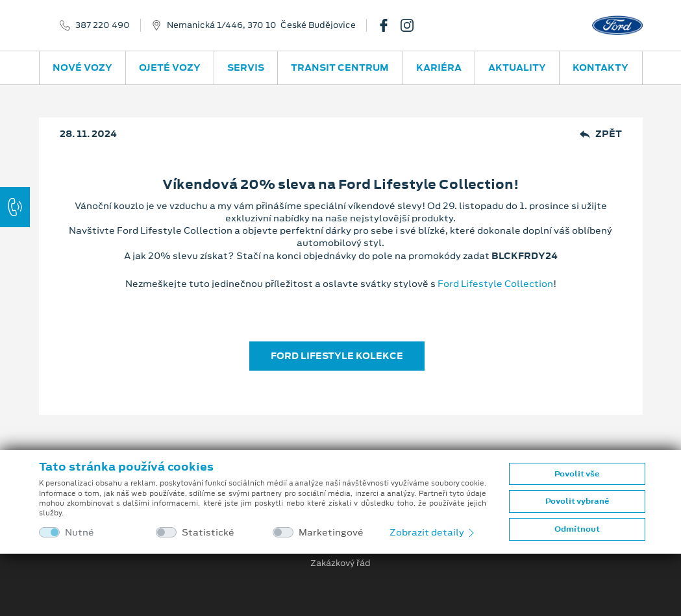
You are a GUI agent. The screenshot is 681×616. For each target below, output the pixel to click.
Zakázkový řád (340, 563)
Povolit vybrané (577, 501)
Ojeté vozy (170, 68)
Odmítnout (577, 529)
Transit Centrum (340, 68)
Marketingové (331, 533)
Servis (246, 68)
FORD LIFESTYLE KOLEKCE (337, 356)
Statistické (208, 533)
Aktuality (517, 68)
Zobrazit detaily (433, 532)
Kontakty (601, 68)
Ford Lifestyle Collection (495, 284)
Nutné (80, 533)
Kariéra (439, 68)
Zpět (601, 134)
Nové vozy (82, 68)
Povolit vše (577, 474)
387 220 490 (103, 25)
